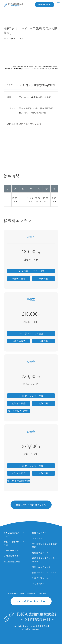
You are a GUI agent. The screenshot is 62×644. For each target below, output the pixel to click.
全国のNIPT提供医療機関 (43, 67)
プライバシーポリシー (14, 593)
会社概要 (31, 593)
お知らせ (42, 593)
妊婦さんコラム (39, 533)
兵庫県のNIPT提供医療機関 (14, 69)
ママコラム (37, 538)
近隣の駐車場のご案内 (30, 124)
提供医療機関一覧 (12, 561)
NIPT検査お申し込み (45, 5)
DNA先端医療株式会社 (20, 67)
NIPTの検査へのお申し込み (31, 601)
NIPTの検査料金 (11, 550)
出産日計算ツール (40, 578)
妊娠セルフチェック (41, 567)
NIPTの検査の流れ (12, 556)
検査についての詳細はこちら (33, 505)
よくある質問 (38, 584)
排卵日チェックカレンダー (44, 573)
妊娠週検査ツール (40, 553)
